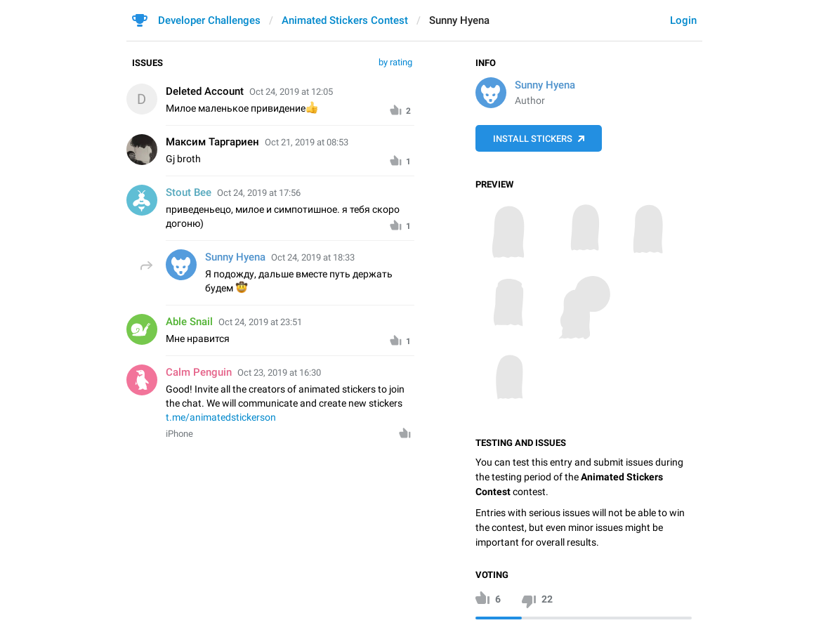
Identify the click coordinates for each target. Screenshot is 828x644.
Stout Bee (189, 192)
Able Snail (189, 322)
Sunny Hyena (545, 85)
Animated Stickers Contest (345, 20)
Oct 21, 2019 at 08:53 (307, 142)
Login (683, 20)
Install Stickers (533, 139)
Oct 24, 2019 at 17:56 (259, 193)
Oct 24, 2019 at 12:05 (291, 92)
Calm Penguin (199, 372)
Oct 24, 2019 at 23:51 (260, 322)
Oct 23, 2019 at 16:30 (279, 373)
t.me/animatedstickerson (221, 417)
